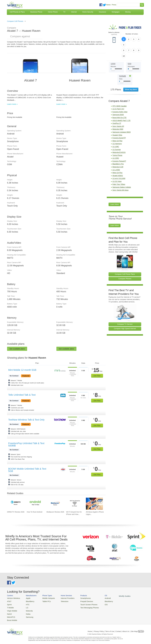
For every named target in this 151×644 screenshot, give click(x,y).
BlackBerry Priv (118, 151)
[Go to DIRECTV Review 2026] (16, 504)
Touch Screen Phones (83, 604)
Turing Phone (117, 142)
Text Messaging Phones (84, 607)
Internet (74, 12)
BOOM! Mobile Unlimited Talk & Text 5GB (27, 470)
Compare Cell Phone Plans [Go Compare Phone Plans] (125, 261)
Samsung (28, 615)
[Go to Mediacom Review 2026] (55, 504)
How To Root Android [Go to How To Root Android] (35, 512)
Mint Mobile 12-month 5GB (22, 370)
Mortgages (116, 12)
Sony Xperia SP (118, 113)
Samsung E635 (118, 101)
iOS (99, 604)
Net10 (9, 612)
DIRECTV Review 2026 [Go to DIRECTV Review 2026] (16, 512)
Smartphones (80, 598)
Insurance (102, 12)
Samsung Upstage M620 (122, 119)
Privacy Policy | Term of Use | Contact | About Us (111, 629)
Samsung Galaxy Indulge (122, 174)
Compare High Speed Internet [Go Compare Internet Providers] (125, 315)
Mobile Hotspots (46, 598)
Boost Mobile (12, 618)
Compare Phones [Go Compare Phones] (125, 265)
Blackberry (102, 601)
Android (101, 598)
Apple (26, 598)
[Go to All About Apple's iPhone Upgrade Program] (94, 504)
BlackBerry (28, 601)
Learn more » (12, 104)
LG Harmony (117, 130)
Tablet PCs (45, 601)
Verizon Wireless (13, 598)
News (108, 5)
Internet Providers (64, 598)
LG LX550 (116, 156)
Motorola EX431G (119, 139)
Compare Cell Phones (15, 21)
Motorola (27, 610)
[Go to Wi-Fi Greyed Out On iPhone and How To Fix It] (75, 504)
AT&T (9, 601)
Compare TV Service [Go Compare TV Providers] (125, 311)
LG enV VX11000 (119, 165)
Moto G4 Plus (117, 159)
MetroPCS (11, 615)
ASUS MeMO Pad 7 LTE (121, 107)
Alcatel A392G (118, 162)
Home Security (88, 12)
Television (61, 601)
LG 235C (116, 145)
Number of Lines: (132, 34)
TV (64, 12)
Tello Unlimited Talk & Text (22, 395)
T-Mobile (10, 607)
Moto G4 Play (117, 127)
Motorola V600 (118, 116)
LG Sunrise (117, 136)
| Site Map (134, 629)
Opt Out (141, 629)
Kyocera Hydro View (120, 98)
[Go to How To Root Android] (35, 504)
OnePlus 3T (117, 110)
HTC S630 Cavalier (120, 93)
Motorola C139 (118, 154)
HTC (26, 604)
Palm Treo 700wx (119, 171)
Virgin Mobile (12, 610)
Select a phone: (114, 33)
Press (114, 5)
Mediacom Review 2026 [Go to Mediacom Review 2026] (55, 512)
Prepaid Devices (81, 601)
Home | (90, 629)
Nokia (26, 612)
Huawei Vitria (117, 122)
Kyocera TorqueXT (119, 148)
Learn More (115, 191)
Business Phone (36, 12)
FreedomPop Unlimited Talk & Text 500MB (26, 444)
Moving (128, 12)
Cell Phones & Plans (17, 12)
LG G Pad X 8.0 (118, 96)
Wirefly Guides (116, 596)
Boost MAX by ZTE (119, 104)
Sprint (9, 604)
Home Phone (53, 12)
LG (25, 607)
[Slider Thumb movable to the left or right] (113, 56)
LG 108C (116, 133)
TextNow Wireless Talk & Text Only (26, 420)
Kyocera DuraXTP (119, 125)
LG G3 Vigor (117, 168)
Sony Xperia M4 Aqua (120, 177)
